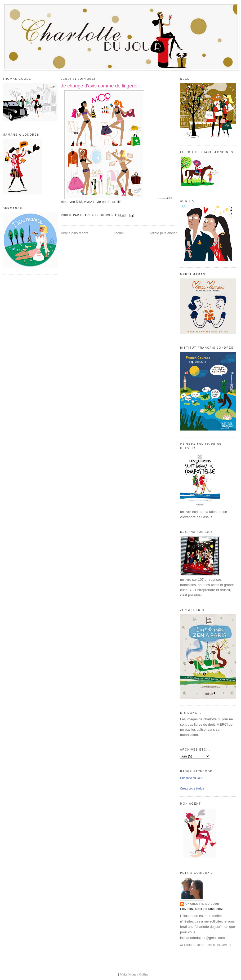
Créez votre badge (192, 788)
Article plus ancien (164, 233)
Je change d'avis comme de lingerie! (100, 86)
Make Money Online (134, 974)
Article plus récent (75, 233)
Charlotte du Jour (191, 778)
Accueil (119, 233)
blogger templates (105, 974)
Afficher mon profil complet (206, 945)
